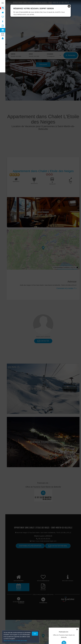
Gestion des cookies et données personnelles (15, 641)
